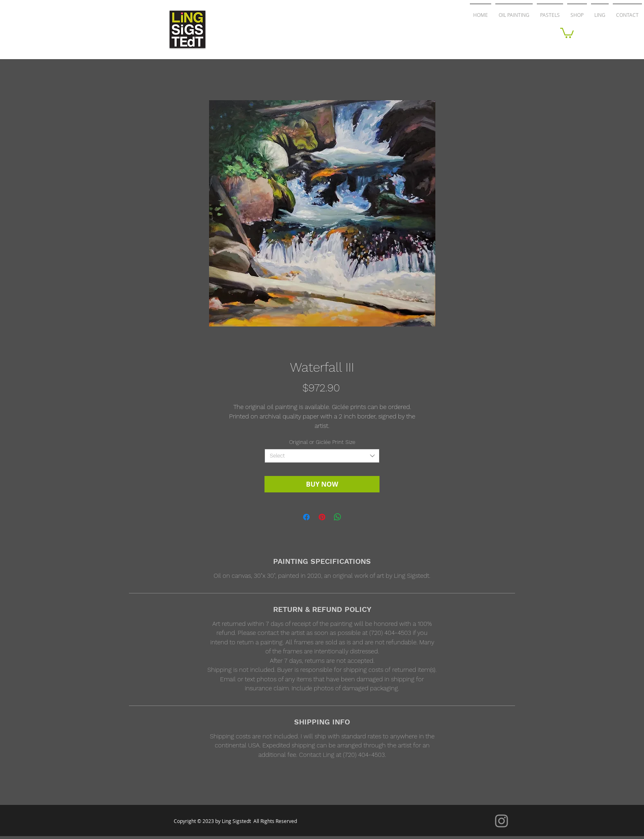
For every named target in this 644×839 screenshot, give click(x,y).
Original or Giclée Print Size (322, 442)
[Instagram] (501, 821)
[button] (567, 32)
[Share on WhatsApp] (338, 517)
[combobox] (322, 456)
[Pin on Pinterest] (322, 517)
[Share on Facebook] (306, 517)
